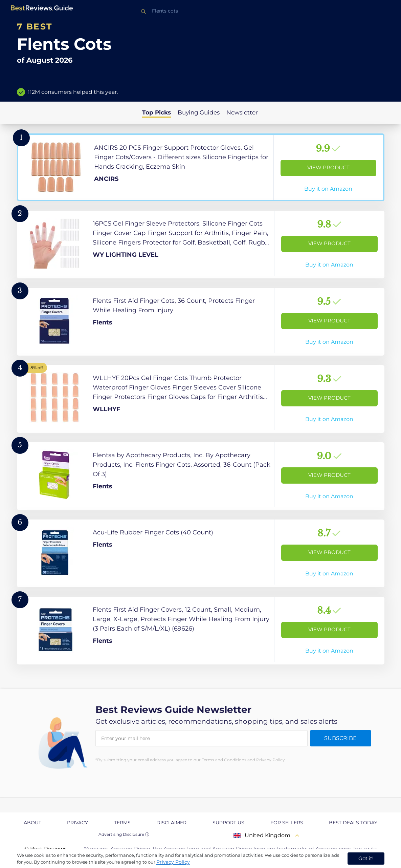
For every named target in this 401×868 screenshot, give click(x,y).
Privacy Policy (173, 862)
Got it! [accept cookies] (366, 858)
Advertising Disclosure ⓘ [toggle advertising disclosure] (124, 834)
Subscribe (340, 738)
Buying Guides (199, 112)
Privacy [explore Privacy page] (77, 823)
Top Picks (157, 112)
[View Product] (201, 167)
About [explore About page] (32, 823)
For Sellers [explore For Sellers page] (287, 823)
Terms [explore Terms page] (122, 823)
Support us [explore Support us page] (228, 823)
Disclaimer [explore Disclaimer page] (171, 823)
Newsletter (242, 112)
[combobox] (201, 11)
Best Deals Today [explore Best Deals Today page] (353, 823)
